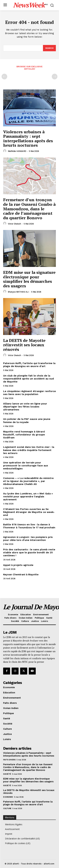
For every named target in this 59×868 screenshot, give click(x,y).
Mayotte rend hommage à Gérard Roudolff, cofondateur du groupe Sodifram (24, 435)
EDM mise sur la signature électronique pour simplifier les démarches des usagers (29, 279)
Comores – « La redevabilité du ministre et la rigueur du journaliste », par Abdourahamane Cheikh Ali (28, 481)
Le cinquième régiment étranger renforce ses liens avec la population (29, 393)
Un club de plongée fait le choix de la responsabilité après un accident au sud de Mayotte (28, 379)
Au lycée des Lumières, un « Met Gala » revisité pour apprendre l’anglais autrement (28, 496)
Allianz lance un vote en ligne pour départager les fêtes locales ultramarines (25, 407)
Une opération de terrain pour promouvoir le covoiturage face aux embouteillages (26, 466)
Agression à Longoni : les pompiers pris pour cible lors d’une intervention (28, 539)
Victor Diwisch (14, 224)
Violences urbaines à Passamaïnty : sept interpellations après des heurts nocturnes (28, 138)
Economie (8, 797)
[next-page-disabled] (55, 77)
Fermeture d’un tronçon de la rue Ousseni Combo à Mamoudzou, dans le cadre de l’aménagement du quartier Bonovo (29, 209)
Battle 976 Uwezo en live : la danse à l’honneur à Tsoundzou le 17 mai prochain (29, 526)
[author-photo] (5, 151)
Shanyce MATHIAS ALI (18, 292)
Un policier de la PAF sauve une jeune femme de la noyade (27, 420)
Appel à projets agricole (18, 565)
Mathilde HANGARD (17, 151)
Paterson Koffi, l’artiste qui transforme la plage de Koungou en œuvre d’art (29, 365)
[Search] (49, 48)
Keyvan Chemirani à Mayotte (21, 574)
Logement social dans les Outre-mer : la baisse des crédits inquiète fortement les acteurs (29, 450)
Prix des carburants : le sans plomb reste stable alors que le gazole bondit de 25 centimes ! (29, 552)
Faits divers (9, 760)
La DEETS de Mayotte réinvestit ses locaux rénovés (24, 345)
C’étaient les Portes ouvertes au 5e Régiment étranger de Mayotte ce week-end (29, 512)
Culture (7, 808)
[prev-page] (4, 77)
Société (7, 774)
